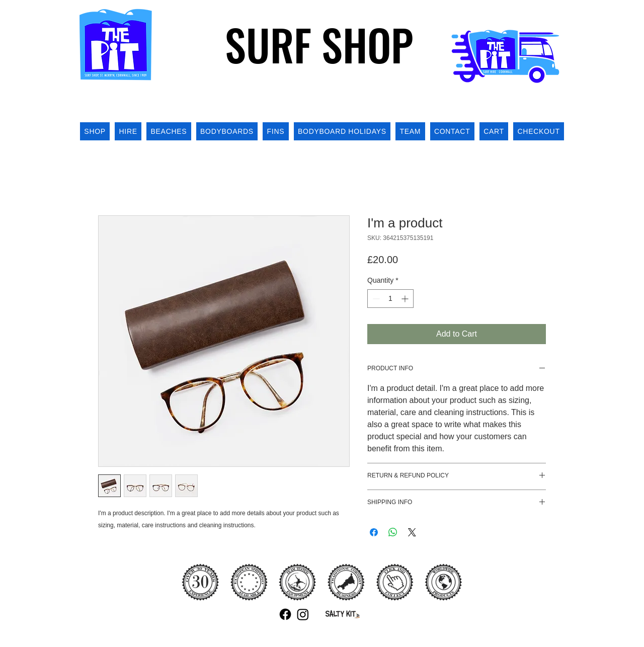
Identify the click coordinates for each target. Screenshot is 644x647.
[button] (553, 102)
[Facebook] (285, 614)
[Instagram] (303, 614)
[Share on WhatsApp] (393, 532)
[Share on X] (412, 532)
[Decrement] (375, 299)
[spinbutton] (390, 299)
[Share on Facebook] (374, 532)
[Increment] (406, 299)
